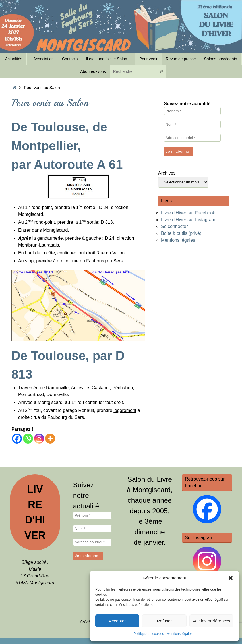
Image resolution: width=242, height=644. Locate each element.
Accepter (117, 621)
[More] (50, 439)
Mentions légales (179, 634)
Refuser (165, 621)
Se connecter (174, 226)
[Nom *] (192, 124)
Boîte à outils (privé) (181, 233)
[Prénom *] (192, 111)
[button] (231, 578)
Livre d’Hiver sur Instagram (188, 220)
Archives (167, 173)
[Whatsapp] (28, 439)
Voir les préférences (211, 621)
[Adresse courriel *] (192, 138)
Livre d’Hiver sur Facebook (188, 213)
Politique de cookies (149, 634)
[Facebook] (17, 439)
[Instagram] (39, 439)
